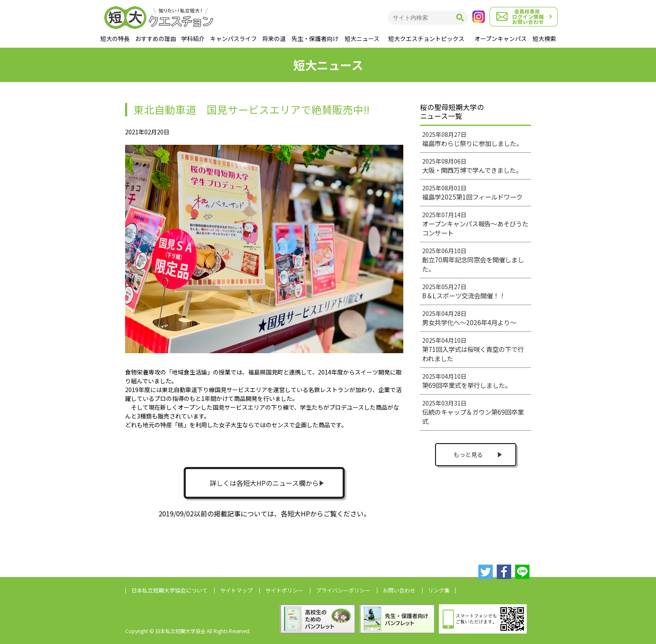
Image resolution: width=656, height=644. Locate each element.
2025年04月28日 (469, 318)
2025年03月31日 (473, 412)
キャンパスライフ (233, 38)
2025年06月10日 (473, 260)
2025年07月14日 (475, 224)
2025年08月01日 (472, 192)
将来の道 (274, 38)
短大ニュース (362, 38)
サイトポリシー (284, 590)
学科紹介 (193, 38)
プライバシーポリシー (343, 590)
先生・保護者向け (315, 38)
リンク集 (439, 590)
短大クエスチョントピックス (426, 38)
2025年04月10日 (473, 349)
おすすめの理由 (156, 38)
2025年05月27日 (464, 291)
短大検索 (544, 38)
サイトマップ (236, 590)
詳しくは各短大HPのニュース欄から (264, 483)
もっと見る (468, 454)
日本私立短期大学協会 (169, 590)
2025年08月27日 (472, 139)
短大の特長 (115, 38)
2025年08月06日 (472, 166)
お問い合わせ (399, 590)
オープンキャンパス (501, 38)
